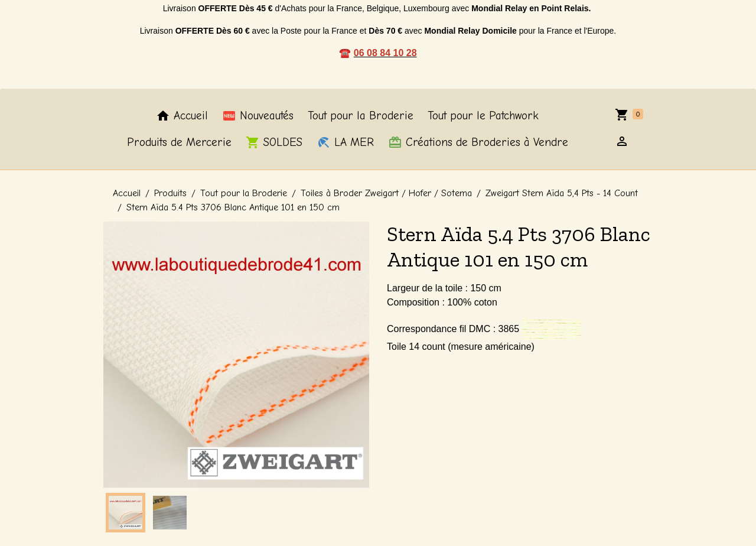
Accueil (182, 116)
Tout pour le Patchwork (483, 116)
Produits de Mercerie (179, 142)
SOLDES (274, 142)
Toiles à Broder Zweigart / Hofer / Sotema (386, 193)
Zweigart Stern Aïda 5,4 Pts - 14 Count (562, 193)
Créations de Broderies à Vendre (478, 142)
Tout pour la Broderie (361, 116)
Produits (170, 193)
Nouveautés (258, 116)
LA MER (345, 142)
